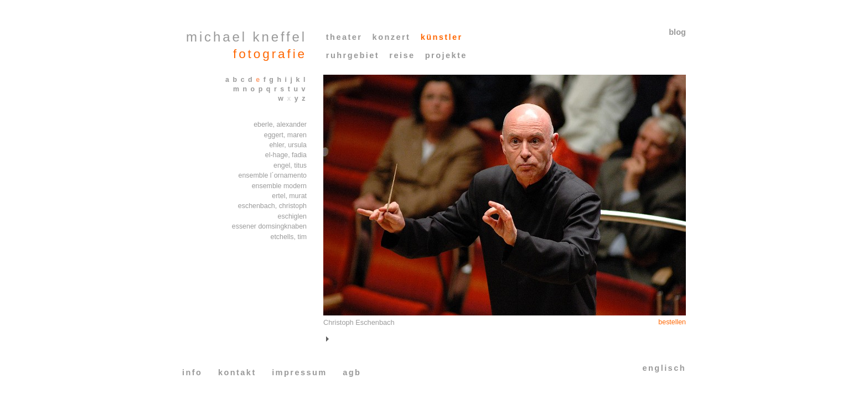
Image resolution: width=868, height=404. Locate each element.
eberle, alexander (280, 125)
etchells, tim (289, 237)
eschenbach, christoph (272, 206)
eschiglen (292, 216)
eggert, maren (285, 135)
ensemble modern (279, 186)
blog (677, 32)
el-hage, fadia (286, 155)
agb (352, 372)
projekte (446, 55)
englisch (664, 368)
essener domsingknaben (269, 226)
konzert (392, 37)
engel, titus (290, 165)
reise (402, 55)
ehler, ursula (288, 145)
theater (344, 37)
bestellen (672, 322)
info (192, 372)
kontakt (237, 372)
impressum (299, 372)
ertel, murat (289, 196)
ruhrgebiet (353, 55)
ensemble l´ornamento (273, 175)
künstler (442, 37)
